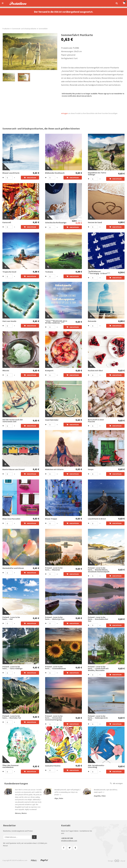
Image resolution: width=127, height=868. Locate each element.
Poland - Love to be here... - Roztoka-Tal (12, 717)
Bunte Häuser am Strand (13, 469)
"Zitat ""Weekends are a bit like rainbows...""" (56, 322)
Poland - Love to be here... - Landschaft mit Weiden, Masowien (98, 668)
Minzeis (6, 371)
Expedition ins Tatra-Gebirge (97, 174)
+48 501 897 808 (67, 838)
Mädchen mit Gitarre (54, 469)
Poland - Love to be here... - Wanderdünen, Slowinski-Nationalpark (99, 570)
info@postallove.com (69, 841)
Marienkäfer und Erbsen (13, 568)
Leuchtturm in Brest (97, 519)
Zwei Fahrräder (52, 420)
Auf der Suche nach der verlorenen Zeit (13, 421)
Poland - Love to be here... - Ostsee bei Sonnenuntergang (54, 718)
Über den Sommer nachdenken (11, 766)
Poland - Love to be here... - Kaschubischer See (98, 619)
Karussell (7, 222)
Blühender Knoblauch (55, 173)
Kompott (49, 371)
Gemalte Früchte (53, 766)
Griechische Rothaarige (56, 223)
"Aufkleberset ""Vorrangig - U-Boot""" (99, 272)
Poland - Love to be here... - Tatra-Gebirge (12, 668)
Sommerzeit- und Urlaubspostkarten (24, 29)
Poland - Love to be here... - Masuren (54, 569)
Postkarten (6, 29)
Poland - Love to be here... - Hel (11, 618)
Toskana (49, 272)
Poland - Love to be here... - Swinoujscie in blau (98, 718)
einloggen (64, 113)
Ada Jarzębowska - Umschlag (96, 766)
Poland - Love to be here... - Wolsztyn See (55, 618)
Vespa (91, 469)
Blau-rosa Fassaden (11, 519)
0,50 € (79, 223)
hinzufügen (30, 178)
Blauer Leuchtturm (11, 173)
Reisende (92, 321)
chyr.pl (120, 861)
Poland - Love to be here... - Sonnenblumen (56, 668)
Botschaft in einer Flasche (96, 421)
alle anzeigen (116, 783)
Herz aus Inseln (9, 321)
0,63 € (36, 173)
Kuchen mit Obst (95, 371)
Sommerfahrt (43, 29)
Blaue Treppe (51, 519)
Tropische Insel (9, 272)
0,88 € (121, 222)
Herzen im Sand (95, 222)
